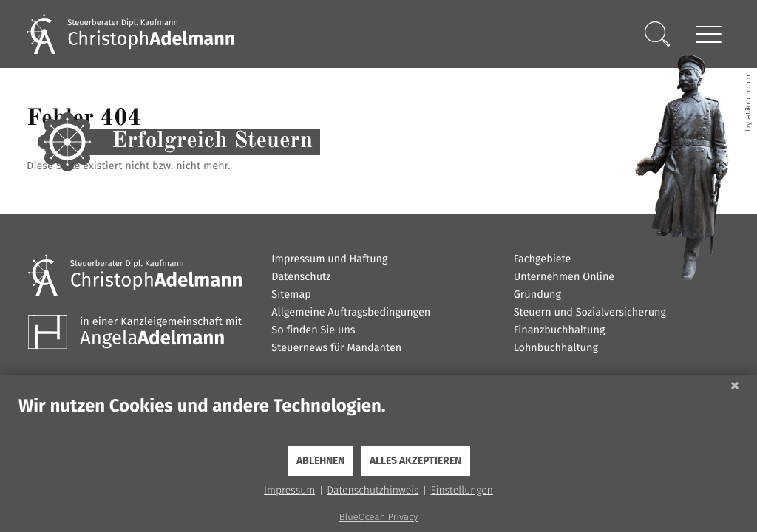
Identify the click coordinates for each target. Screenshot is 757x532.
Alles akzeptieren (415, 461)
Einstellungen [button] (462, 490)
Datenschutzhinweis (373, 490)
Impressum (289, 490)
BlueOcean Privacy (378, 518)
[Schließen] (735, 386)
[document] (378, 420)
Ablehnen (320, 461)
